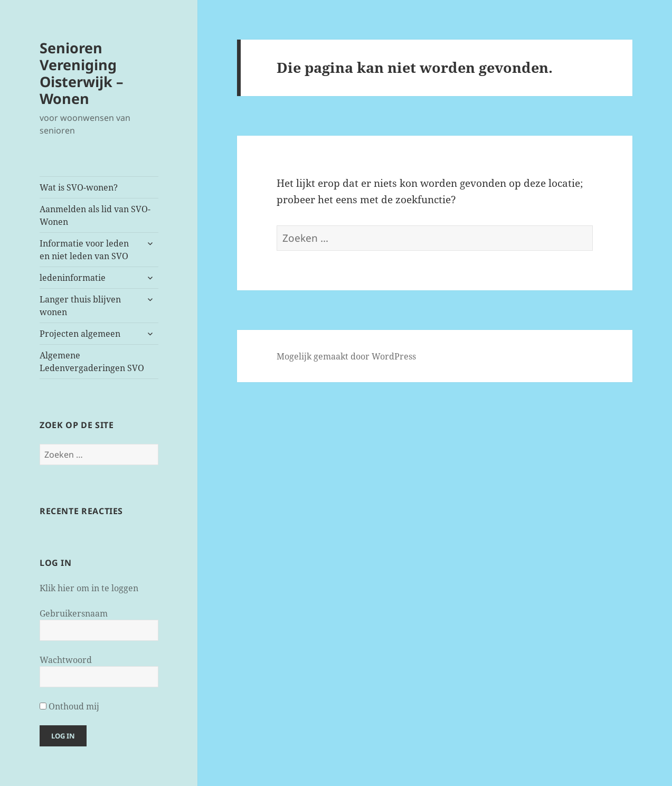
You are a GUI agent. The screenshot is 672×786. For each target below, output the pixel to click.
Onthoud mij (69, 706)
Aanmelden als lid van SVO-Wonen (95, 215)
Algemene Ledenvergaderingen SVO (92, 362)
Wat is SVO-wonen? (79, 187)
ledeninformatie (73, 278)
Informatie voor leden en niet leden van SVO (84, 250)
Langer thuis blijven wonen (80, 306)
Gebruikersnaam (74, 613)
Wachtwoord (66, 660)
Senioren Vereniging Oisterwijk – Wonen (82, 73)
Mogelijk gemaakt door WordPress (346, 356)
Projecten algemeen (80, 334)
